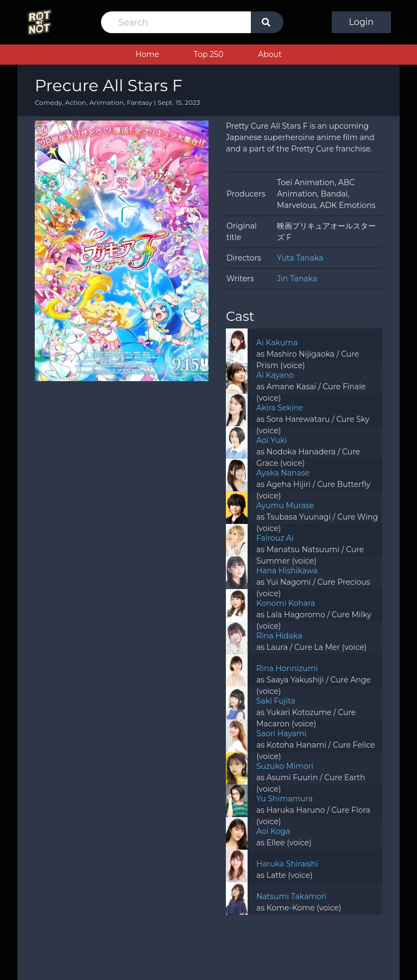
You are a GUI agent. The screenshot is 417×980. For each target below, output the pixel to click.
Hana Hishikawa (287, 571)
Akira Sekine (280, 408)
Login (361, 22)
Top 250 (208, 54)
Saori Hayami (281, 734)
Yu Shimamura (285, 799)
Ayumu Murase (285, 505)
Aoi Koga (273, 831)
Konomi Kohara (286, 603)
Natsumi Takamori (291, 896)
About (270, 54)
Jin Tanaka (297, 279)
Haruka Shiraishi (287, 864)
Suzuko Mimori (285, 766)
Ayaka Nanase (283, 473)
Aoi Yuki (271, 440)
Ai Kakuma (277, 343)
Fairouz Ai (275, 538)
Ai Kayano (275, 375)
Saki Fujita (276, 701)
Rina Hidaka (279, 636)
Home (147, 54)
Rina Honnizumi (287, 668)
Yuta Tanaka (300, 258)
